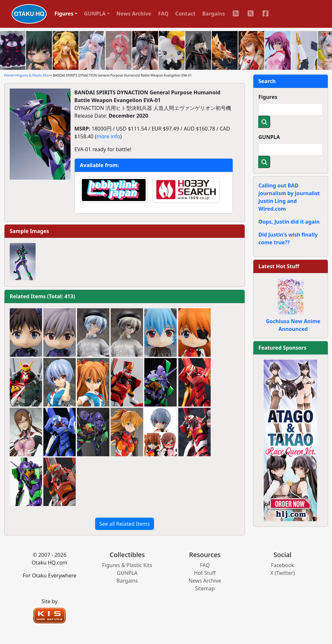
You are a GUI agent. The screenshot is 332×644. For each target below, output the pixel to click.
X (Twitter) (282, 573)
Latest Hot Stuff (279, 266)
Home (9, 75)
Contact (185, 14)
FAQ (163, 14)
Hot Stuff (205, 573)
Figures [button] (64, 14)
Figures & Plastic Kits (33, 75)
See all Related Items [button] (125, 524)
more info (108, 136)
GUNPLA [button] (95, 14)
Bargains (214, 14)
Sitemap (205, 588)
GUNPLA (269, 137)
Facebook (282, 565)
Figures (268, 97)
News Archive (134, 14)
